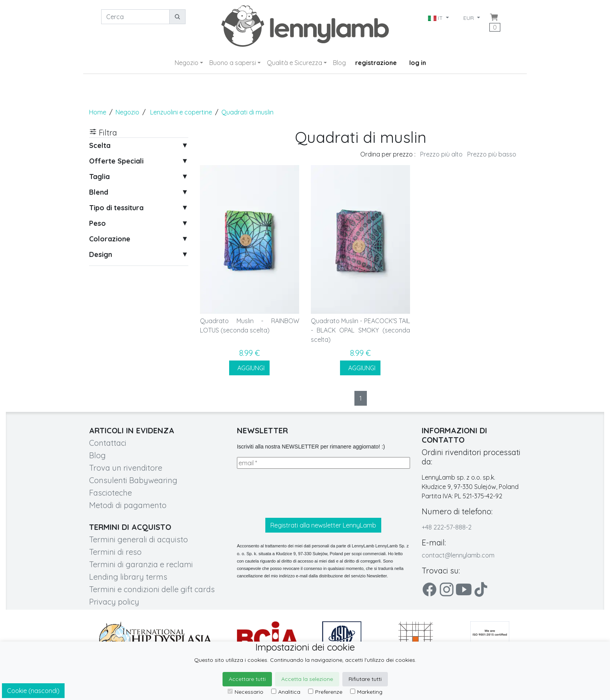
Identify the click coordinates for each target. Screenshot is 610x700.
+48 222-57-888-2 (447, 527)
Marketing (366, 692)
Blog (339, 63)
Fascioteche (110, 493)
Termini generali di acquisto (138, 539)
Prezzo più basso (492, 154)
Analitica (286, 692)
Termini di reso (115, 552)
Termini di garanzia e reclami (141, 564)
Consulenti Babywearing (133, 480)
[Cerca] (135, 17)
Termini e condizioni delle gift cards (152, 589)
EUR (469, 18)
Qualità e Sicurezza (294, 63)
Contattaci (108, 443)
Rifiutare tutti (365, 679)
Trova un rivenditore (126, 468)
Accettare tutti (247, 679)
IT (436, 18)
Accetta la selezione (307, 679)
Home (98, 112)
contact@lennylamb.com (458, 555)
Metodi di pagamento (128, 505)
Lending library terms (128, 577)
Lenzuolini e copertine (181, 112)
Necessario (245, 692)
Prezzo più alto (441, 154)
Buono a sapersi (233, 63)
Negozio (187, 63)
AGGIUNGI (249, 368)
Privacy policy (114, 602)
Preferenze (325, 692)
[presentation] (296, 493)
